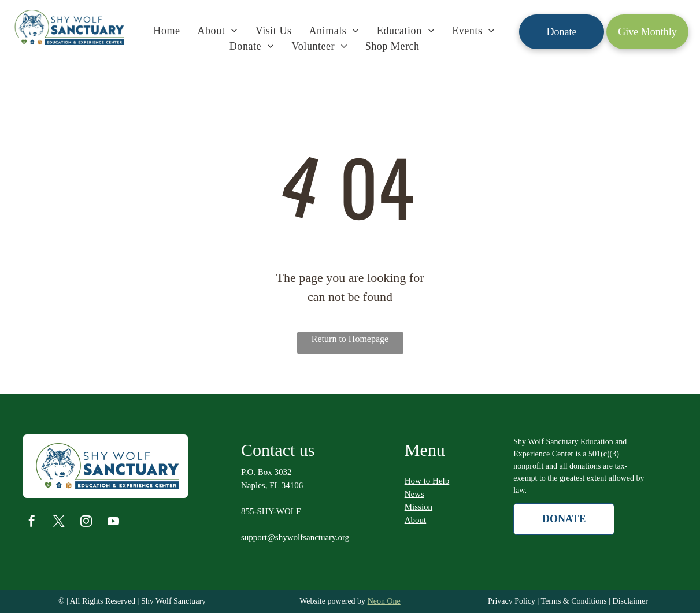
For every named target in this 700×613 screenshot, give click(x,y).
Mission (418, 507)
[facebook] (32, 523)
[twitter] (59, 523)
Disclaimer (630, 601)
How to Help (427, 481)
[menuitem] (166, 31)
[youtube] (113, 523)
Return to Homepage (350, 339)
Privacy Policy (512, 601)
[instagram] (86, 523)
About (416, 520)
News (414, 494)
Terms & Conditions (574, 601)
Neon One (384, 601)
